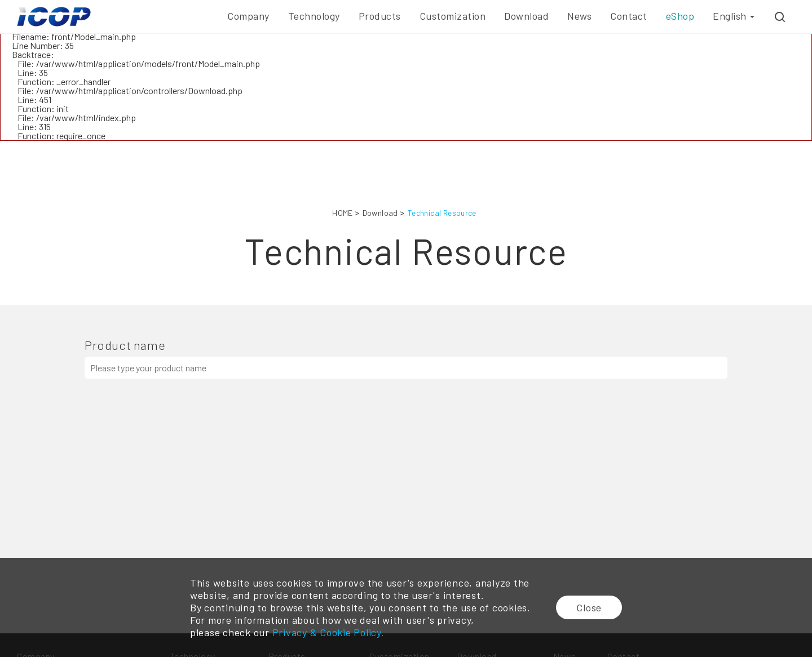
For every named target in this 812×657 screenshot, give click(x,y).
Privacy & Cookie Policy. (328, 632)
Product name (125, 345)
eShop (680, 16)
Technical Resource (442, 213)
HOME (343, 213)
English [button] (734, 16)
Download (380, 213)
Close (589, 607)
